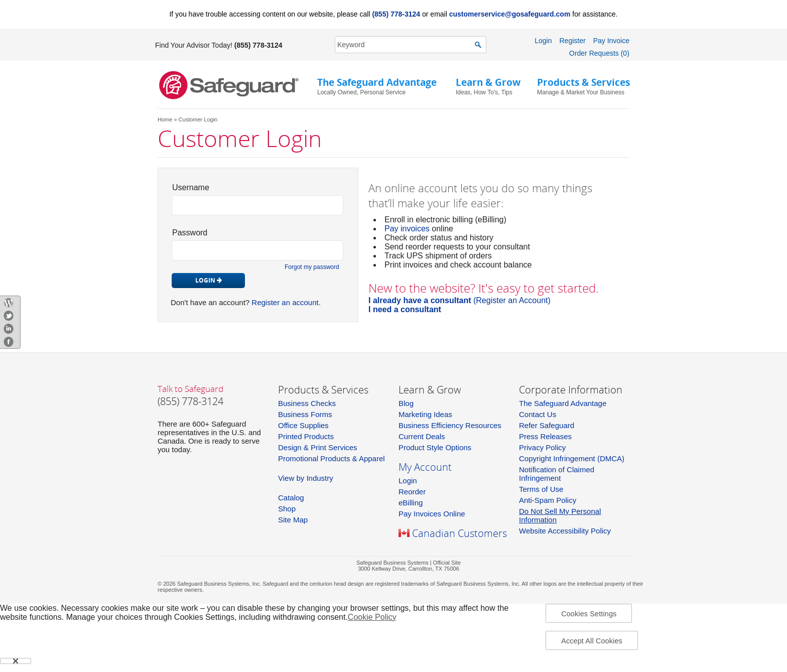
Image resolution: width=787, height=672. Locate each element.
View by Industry (306, 478)
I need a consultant (405, 309)
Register (572, 41)
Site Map (293, 520)
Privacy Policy (542, 447)
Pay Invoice (611, 41)
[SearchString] (405, 44)
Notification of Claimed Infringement (557, 474)
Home (165, 119)
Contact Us (538, 414)
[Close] (16, 661)
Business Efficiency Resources (450, 425)
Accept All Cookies (592, 641)
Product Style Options (435, 447)
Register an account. (286, 302)
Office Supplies (303, 425)
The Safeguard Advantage (563, 403)
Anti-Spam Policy (548, 500)
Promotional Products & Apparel (332, 458)
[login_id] (257, 205)
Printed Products (306, 436)
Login (543, 41)
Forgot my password (312, 267)
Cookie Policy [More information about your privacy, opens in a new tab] (372, 617)
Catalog (291, 498)
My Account (425, 467)
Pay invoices (407, 229)
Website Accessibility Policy (565, 531)
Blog (406, 403)
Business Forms (305, 414)
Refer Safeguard (547, 425)
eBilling (411, 503)
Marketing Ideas (425, 414)
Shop (287, 509)
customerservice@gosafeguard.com (510, 14)
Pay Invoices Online (432, 514)
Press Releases (545, 436)
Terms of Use (541, 489)
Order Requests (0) (599, 53)
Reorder (412, 492)
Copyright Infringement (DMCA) (572, 458)
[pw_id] (257, 250)
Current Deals (422, 436)
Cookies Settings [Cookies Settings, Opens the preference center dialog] (589, 614)
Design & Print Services (318, 447)
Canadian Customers (460, 533)
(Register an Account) (460, 300)
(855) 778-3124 (396, 14)
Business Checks (307, 403)
